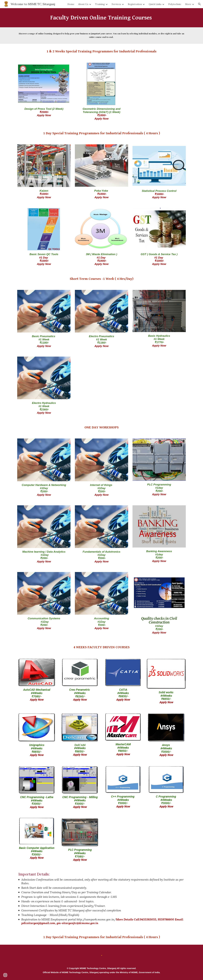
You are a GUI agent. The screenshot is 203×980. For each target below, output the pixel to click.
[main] (101, 18)
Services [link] (116, 4)
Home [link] (71, 4)
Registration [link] (135, 4)
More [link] (188, 4)
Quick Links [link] (155, 4)
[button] (199, 4)
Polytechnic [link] (175, 4)
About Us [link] (83, 4)
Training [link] (100, 4)
